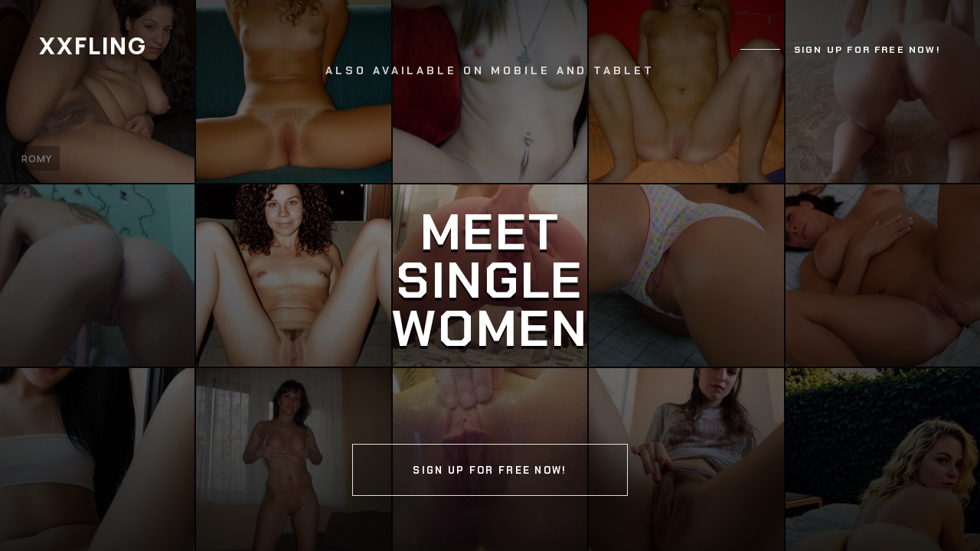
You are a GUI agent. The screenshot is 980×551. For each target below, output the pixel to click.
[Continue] (490, 275)
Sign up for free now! (867, 50)
